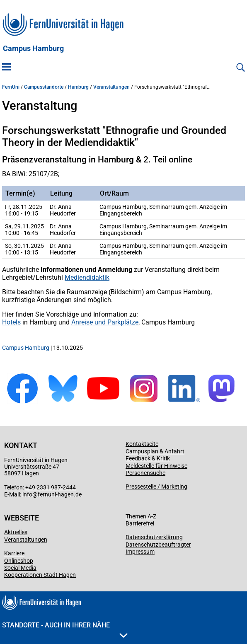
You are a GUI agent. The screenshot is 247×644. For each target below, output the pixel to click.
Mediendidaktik (87, 277)
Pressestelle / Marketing (156, 487)
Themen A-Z (141, 516)
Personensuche (145, 473)
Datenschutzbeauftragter (158, 545)
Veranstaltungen (111, 87)
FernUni (11, 87)
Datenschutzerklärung (154, 537)
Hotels (11, 322)
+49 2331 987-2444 (51, 487)
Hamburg (78, 87)
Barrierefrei (140, 523)
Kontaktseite (142, 444)
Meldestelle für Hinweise (156, 466)
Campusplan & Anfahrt (155, 451)
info (27, 494)
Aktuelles (16, 532)
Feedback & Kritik (148, 458)
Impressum (140, 552)
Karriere (14, 553)
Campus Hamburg (33, 48)
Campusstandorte (44, 87)
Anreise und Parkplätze (105, 322)
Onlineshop (19, 561)
